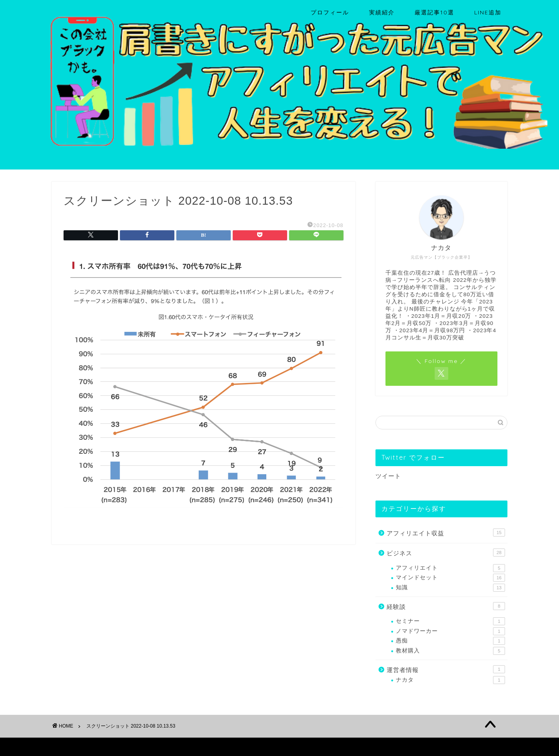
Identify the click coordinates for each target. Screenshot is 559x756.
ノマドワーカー (450, 631)
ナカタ (450, 680)
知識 (450, 588)
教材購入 (450, 651)
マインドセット (450, 578)
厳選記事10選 (434, 12)
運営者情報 (446, 669)
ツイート (388, 476)
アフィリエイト (450, 568)
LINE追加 (488, 12)
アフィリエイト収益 (446, 533)
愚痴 (450, 641)
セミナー (450, 621)
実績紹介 (382, 12)
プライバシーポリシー (82, 746)
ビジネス (446, 553)
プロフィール (330, 12)
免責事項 (128, 746)
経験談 (446, 606)
